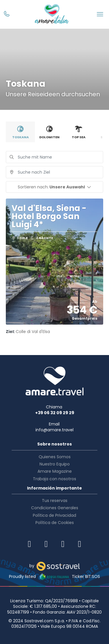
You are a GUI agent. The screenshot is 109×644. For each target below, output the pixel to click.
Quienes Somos (55, 457)
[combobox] (54, 172)
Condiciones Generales (55, 508)
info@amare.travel (54, 430)
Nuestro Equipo (55, 464)
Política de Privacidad (54, 515)
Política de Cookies (55, 523)
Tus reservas (55, 501)
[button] (54, 187)
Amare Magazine (55, 471)
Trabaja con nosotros (54, 479)
